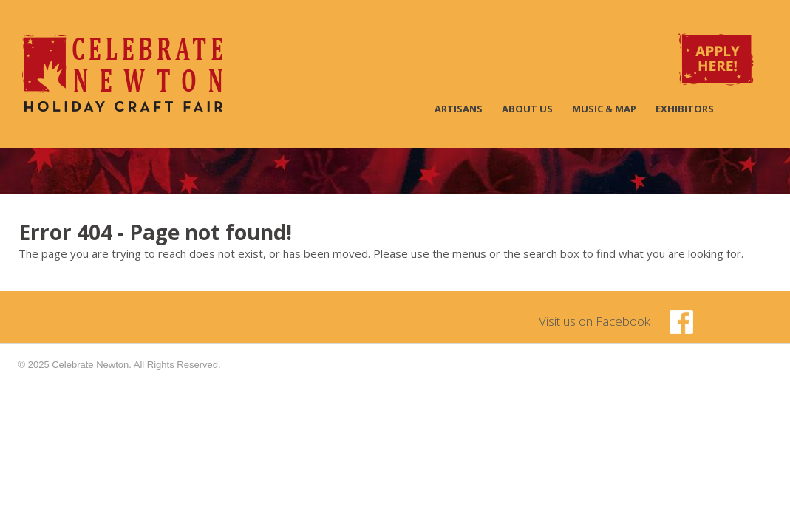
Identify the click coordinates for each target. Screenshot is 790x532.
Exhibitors (685, 109)
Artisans (459, 109)
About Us (527, 109)
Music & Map (604, 109)
